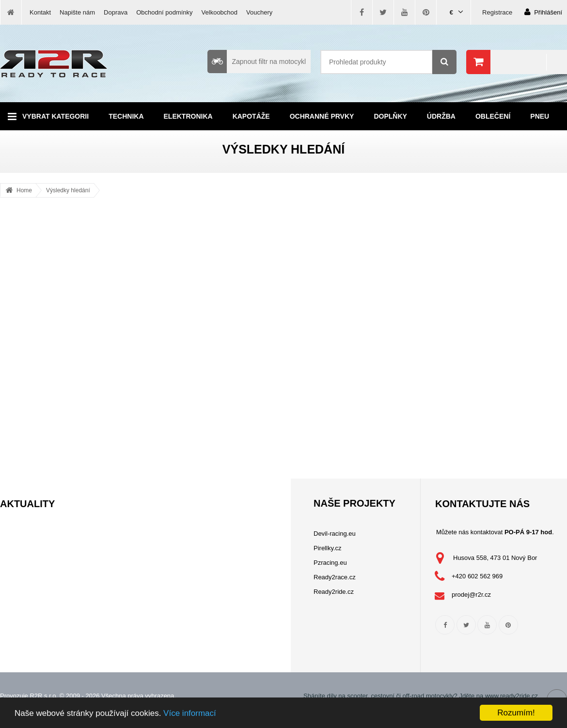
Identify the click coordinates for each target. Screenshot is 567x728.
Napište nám (77, 12)
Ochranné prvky (322, 116)
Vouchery (259, 12)
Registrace (497, 12)
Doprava (116, 12)
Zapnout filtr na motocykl (257, 62)
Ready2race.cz (335, 577)
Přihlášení (543, 12)
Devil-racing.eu (335, 534)
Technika (126, 116)
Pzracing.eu (330, 563)
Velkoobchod (220, 12)
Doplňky (390, 116)
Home (24, 190)
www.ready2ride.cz (512, 696)
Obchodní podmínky (164, 12)
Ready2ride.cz (334, 592)
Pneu (540, 116)
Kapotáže (251, 116)
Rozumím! (516, 713)
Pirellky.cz (328, 548)
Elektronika (188, 116)
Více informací (190, 713)
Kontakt (40, 12)
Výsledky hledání (68, 190)
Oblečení (493, 116)
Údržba (441, 116)
